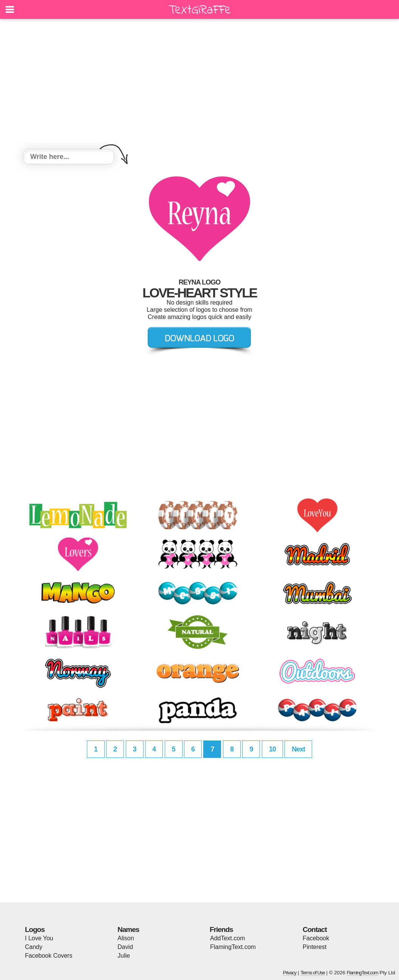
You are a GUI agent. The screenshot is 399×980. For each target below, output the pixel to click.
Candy (34, 947)
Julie (124, 956)
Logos (35, 929)
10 (272, 749)
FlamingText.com (233, 947)
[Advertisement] (199, 85)
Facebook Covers (49, 956)
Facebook (316, 938)
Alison (126, 938)
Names (128, 929)
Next (298, 749)
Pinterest (315, 947)
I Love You (39, 938)
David (125, 947)
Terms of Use (313, 973)
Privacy (290, 973)
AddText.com (227, 938)
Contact (315, 929)
